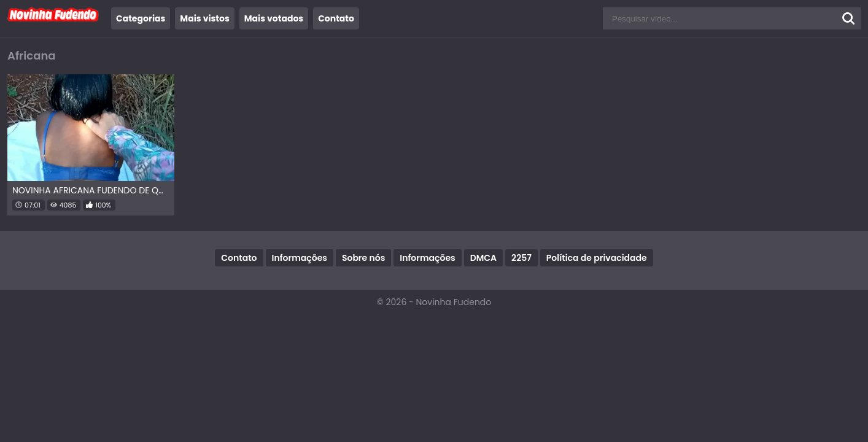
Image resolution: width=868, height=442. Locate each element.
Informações (300, 258)
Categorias (141, 18)
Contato (336, 18)
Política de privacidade (597, 258)
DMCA (483, 258)
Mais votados (274, 18)
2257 (521, 258)
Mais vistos (204, 18)
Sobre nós (363, 258)
